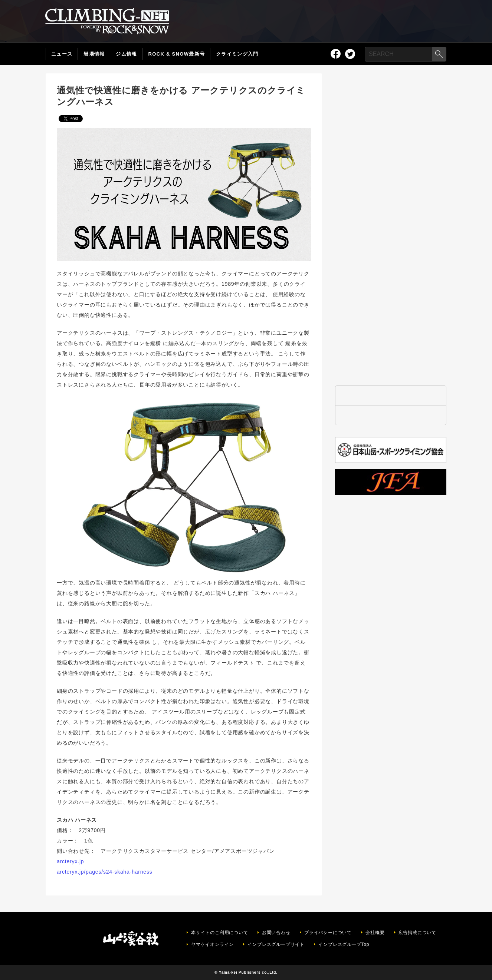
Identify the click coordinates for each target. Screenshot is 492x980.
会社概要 (375, 933)
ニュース (62, 54)
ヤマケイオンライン (212, 944)
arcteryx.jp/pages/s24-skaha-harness (105, 872)
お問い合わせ (276, 933)
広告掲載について (417, 933)
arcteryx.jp (70, 861)
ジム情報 (126, 54)
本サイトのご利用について (220, 933)
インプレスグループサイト (276, 944)
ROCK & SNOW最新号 (177, 54)
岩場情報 (94, 54)
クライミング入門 (237, 54)
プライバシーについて (328, 933)
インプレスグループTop (344, 944)
